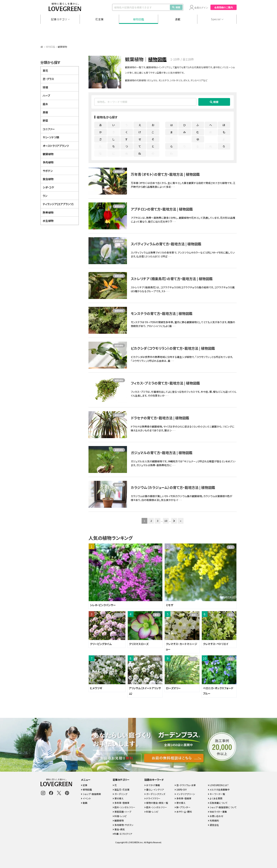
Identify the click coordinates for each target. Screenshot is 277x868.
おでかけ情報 (152, 785)
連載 (178, 19)
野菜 (45, 121)
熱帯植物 (48, 212)
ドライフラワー (152, 798)
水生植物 (48, 221)
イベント (86, 798)
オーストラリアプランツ (56, 146)
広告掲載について (218, 803)
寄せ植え (118, 798)
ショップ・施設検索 (91, 794)
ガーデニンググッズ (155, 794)
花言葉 (99, 19)
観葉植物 (119, 171)
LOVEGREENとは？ (218, 785)
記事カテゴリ (59, 19)
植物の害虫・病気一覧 (156, 803)
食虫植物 (48, 179)
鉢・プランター (183, 807)
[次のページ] (174, 521)
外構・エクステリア (122, 834)
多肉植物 (48, 162)
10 (166, 521)
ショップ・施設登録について (222, 807)
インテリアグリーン (185, 794)
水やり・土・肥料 (183, 812)
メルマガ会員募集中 (219, 789)
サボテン (48, 171)
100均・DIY (181, 789)
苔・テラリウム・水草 (185, 785)
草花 (157, 547)
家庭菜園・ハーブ (122, 812)
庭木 (231, 547)
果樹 (45, 112)
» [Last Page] (181, 521)
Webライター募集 (217, 812)
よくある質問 (215, 798)
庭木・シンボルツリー (124, 807)
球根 (45, 87)
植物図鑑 (139, 19)
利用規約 (213, 820)
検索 (176, 7)
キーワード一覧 (217, 794)
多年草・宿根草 (121, 803)
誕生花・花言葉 (121, 789)
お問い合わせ (216, 816)
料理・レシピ (120, 816)
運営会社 (213, 825)
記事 (84, 785)
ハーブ (119, 615)
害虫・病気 (119, 829)
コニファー (49, 129)
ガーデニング (120, 794)
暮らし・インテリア (154, 789)
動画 (84, 803)
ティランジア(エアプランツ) (58, 204)
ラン (45, 196)
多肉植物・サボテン (123, 825)
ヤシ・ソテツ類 (51, 137)
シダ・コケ (48, 187)
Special (216, 19)
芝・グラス (48, 79)
